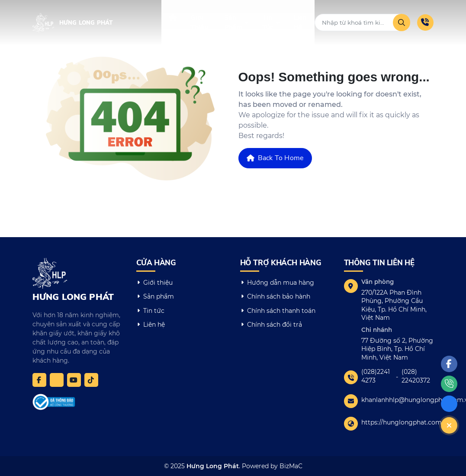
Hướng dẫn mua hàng (281, 283)
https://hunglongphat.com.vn (406, 422)
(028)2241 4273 (376, 376)
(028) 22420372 (416, 376)
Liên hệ (154, 325)
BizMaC (291, 466)
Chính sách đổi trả (275, 325)
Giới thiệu (158, 283)
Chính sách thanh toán (281, 311)
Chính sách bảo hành (279, 296)
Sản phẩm (159, 296)
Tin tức (154, 311)
